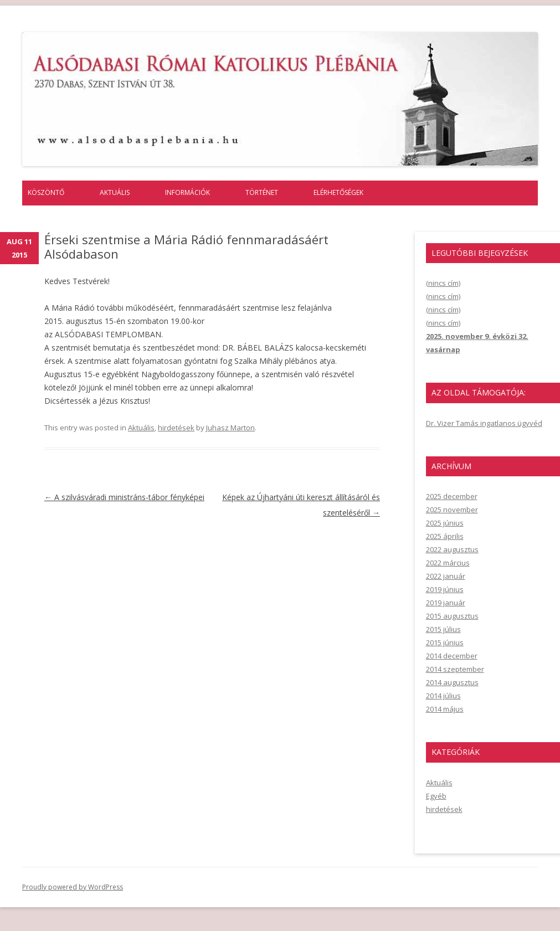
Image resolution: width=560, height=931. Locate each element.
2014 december (452, 656)
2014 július (443, 696)
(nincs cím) (443, 283)
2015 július (443, 629)
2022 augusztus (452, 549)
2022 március (448, 563)
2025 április (445, 536)
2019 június (445, 589)
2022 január (446, 576)
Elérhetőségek (338, 192)
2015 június (445, 642)
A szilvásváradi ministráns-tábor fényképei (124, 497)
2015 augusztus (452, 616)
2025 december (452, 496)
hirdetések (176, 428)
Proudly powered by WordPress (73, 887)
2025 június (445, 523)
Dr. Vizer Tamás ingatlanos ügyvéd (484, 423)
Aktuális (115, 192)
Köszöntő (46, 192)
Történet (262, 192)
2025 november (452, 510)
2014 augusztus (452, 682)
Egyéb (436, 796)
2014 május (445, 709)
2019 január (446, 603)
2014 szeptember (455, 669)
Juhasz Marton (230, 428)
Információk (187, 192)
